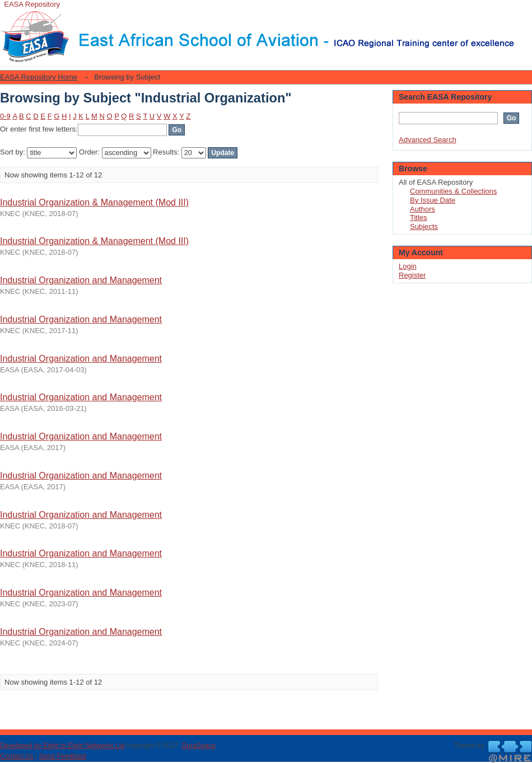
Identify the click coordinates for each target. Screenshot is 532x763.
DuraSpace (198, 746)
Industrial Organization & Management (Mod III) (94, 202)
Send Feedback (63, 756)
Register (412, 275)
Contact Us (17, 756)
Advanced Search (428, 140)
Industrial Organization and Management (81, 280)
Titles (419, 217)
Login (523, 14)
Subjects (424, 226)
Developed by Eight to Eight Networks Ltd (62, 746)
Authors (423, 209)
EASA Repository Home (39, 77)
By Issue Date (433, 200)
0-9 (5, 116)
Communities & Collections (453, 191)
